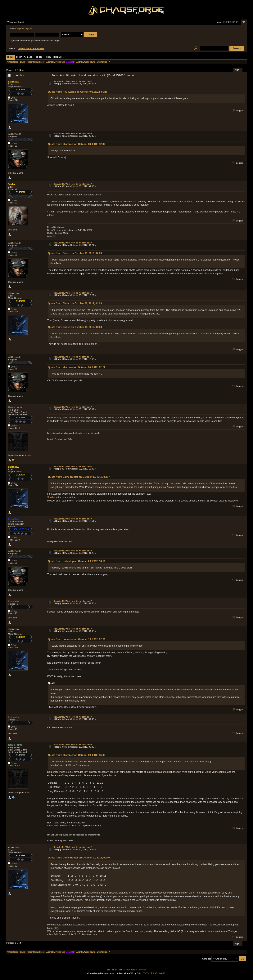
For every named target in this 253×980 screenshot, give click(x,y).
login (19, 29)
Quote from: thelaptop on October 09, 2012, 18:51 (77, 561)
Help (19, 58)
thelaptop (14, 519)
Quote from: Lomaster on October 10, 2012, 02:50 (77, 639)
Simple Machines (139, 970)
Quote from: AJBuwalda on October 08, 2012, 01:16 (78, 92)
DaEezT (70, 62)
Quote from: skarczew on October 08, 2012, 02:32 (77, 144)
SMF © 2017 (124, 970)
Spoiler (51, 497)
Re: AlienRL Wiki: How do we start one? (73, 81)
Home (11, 58)
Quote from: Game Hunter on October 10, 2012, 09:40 (79, 858)
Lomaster (14, 601)
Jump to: (206, 959)
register (28, 29)
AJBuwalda (15, 134)
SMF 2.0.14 (112, 970)
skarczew (14, 82)
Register (59, 58)
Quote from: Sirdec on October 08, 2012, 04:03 (75, 253)
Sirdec (12, 184)
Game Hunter (16, 407)
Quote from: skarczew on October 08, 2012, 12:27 (77, 367)
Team (39, 58)
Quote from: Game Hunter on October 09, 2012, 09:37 (79, 477)
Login (48, 58)
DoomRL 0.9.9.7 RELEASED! (31, 49)
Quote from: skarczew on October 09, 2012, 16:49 (77, 755)
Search (29, 58)
